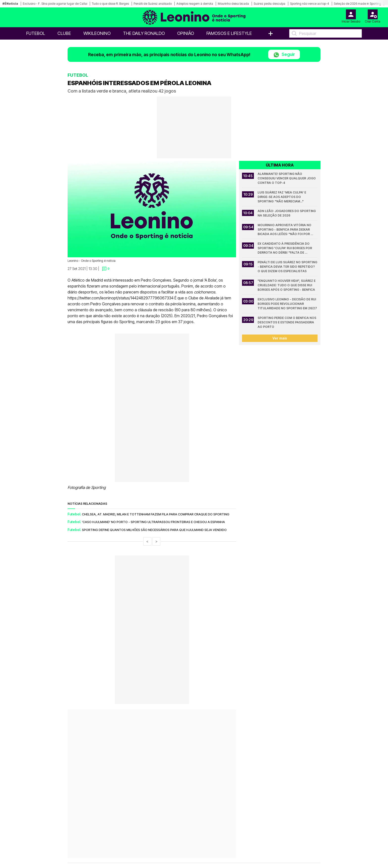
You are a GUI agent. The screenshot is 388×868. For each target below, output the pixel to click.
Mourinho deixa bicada (233, 4)
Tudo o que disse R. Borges (110, 4)
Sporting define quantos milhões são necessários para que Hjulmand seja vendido (154, 530)
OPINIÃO (186, 33)
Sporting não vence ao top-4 (310, 4)
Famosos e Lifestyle (229, 33)
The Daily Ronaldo (144, 33)
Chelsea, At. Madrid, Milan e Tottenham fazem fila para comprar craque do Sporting (156, 514)
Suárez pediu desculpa (269, 4)
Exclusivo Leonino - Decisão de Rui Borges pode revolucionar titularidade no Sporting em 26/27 (287, 304)
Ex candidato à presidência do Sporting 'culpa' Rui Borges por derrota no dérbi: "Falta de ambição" (285, 248)
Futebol (36, 33)
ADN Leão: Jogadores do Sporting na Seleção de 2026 (287, 213)
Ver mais (280, 338)
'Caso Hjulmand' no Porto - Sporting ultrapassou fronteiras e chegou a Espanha (153, 522)
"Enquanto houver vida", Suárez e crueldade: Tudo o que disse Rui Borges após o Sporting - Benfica (287, 285)
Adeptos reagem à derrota (195, 4)
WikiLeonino (97, 33)
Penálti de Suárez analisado (153, 4)
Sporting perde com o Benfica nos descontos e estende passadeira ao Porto (287, 322)
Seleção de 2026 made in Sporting (357, 4)
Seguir (284, 55)
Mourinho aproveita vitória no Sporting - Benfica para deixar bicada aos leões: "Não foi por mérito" (285, 230)
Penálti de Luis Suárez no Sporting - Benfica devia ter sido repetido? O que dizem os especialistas (288, 267)
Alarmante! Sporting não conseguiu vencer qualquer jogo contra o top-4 (287, 178)
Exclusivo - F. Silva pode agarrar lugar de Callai (55, 4)
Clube (64, 33)
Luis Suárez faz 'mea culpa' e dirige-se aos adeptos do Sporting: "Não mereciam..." (282, 197)
